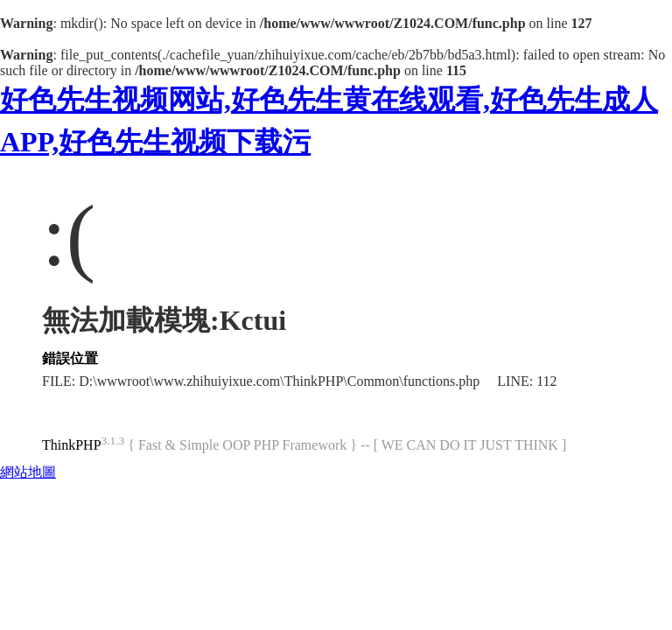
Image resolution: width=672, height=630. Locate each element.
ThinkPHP (72, 445)
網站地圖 (28, 472)
